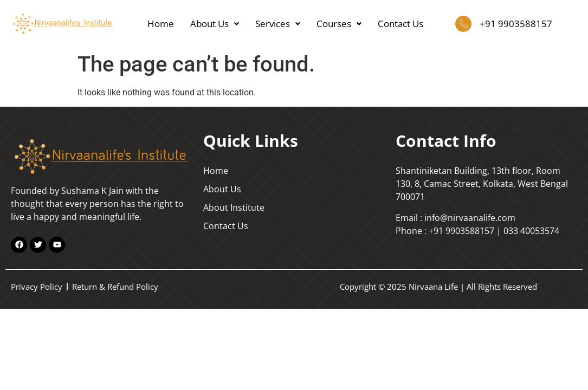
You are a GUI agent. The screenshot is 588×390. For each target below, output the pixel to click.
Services (278, 24)
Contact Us (400, 24)
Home (161, 24)
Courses (339, 24)
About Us (215, 24)
